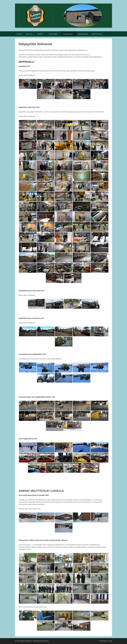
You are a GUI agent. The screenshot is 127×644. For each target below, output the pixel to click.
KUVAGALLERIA (70, 34)
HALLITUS (31, 34)
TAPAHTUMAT (55, 34)
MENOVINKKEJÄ (83, 34)
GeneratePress (44, 641)
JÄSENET (42, 34)
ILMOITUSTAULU (97, 34)
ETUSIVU (20, 34)
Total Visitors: (103, 641)
